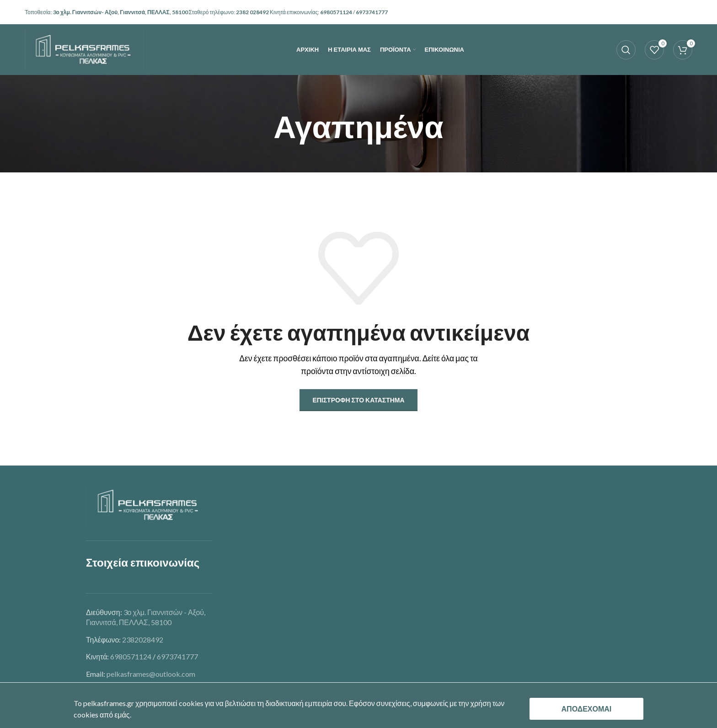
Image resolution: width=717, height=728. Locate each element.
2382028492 (143, 640)
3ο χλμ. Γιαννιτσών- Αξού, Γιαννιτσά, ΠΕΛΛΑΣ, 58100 (121, 12)
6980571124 (337, 12)
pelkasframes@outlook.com (151, 674)
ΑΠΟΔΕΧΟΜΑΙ (587, 709)
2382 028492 (253, 12)
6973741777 (177, 656)
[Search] (626, 53)
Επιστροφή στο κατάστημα (358, 400)
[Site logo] (84, 51)
